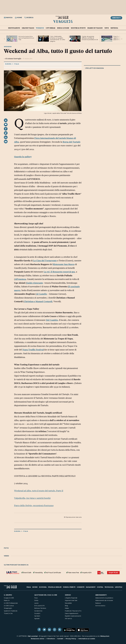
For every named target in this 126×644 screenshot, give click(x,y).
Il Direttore (51, 639)
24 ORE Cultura (9, 606)
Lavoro (36, 603)
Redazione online (38, 639)
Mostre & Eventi (78, 28)
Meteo (67, 608)
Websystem (105, 636)
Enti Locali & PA (39, 606)
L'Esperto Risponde (71, 598)
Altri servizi (68, 619)
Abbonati (116, 18)
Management (91, 587)
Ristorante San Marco (64, 264)
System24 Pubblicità (11, 611)
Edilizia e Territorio (40, 608)
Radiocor (98, 603)
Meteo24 (114, 28)
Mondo (35, 587)
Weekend (40, 28)
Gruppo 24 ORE (9, 598)
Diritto (36, 600)
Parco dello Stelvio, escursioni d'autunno (34, 506)
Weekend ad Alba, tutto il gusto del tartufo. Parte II (39, 491)
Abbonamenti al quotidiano (104, 598)
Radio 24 (7, 600)
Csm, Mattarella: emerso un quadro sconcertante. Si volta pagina (58, 39)
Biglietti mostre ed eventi (73, 616)
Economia (43, 587)
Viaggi (63, 21)
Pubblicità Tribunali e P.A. (73, 611)
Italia (16, 64)
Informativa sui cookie (87, 639)
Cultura (100, 587)
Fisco (36, 598)
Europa (8, 64)
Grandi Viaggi (28, 28)
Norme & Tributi (69, 587)
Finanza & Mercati (55, 587)
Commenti (81, 587)
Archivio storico (100, 606)
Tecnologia (109, 587)
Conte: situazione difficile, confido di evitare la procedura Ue (90, 38)
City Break (51, 28)
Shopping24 (8, 608)
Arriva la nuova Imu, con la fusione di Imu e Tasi (26, 38)
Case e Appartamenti (72, 613)
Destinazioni (14, 28)
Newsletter (68, 603)
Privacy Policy (71, 639)
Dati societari (33, 636)
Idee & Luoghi (63, 28)
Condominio (38, 611)
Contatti (60, 639)
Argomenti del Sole (71, 600)
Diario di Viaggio (95, 28)
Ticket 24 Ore (8, 613)
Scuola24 (37, 613)
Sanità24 (37, 616)
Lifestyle (119, 587)
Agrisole (37, 619)
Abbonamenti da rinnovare (104, 600)
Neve (107, 28)
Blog (66, 606)
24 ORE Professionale (11, 603)
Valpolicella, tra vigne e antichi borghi (32, 498)
